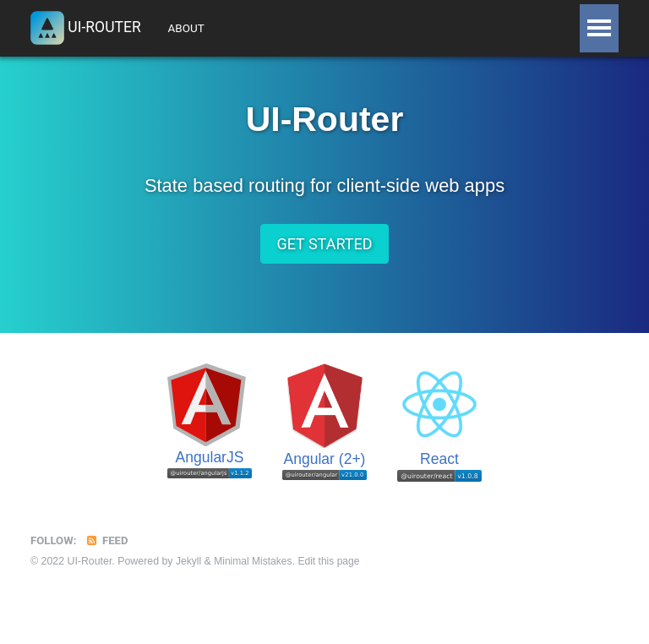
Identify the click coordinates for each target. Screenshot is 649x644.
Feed (108, 547)
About (191, 28)
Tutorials (270, 28)
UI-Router (87, 29)
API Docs (418, 28)
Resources (505, 28)
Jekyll (189, 568)
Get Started (324, 250)
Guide (346, 28)
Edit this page (333, 568)
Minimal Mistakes (255, 568)
